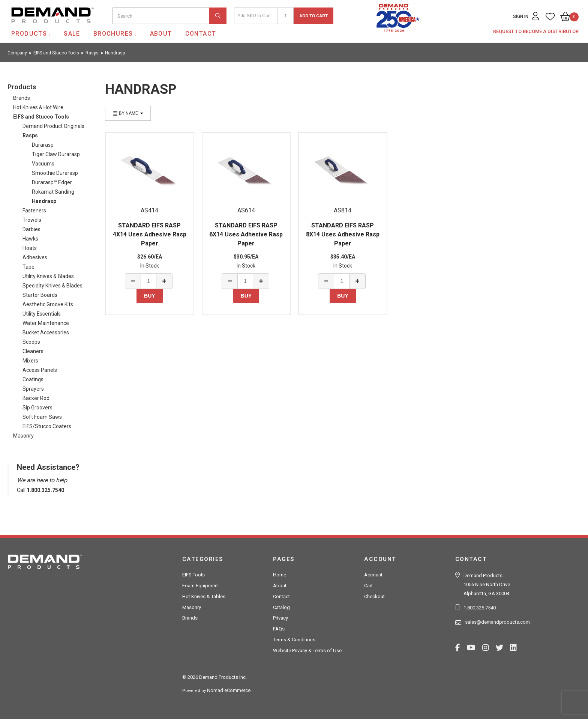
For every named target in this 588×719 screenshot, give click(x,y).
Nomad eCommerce (229, 690)
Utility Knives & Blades (48, 276)
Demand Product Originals (53, 126)
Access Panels (40, 370)
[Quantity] (286, 16)
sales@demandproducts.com (497, 622)
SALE (72, 34)
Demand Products (35, 30)
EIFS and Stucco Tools (41, 117)
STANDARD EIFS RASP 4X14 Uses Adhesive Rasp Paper (150, 234)
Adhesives (35, 257)
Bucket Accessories (46, 332)
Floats (30, 248)
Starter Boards (40, 295)
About (161, 34)
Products (29, 34)
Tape (28, 267)
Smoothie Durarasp (55, 173)
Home (280, 575)
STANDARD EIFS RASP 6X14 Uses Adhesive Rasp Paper (246, 234)
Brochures (113, 34)
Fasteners (34, 211)
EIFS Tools (193, 575)
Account (373, 575)
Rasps (30, 135)
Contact (201, 34)
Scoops (31, 342)
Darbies (31, 229)
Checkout (374, 596)
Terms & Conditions (294, 640)
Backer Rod (36, 398)
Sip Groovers (37, 408)
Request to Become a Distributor (536, 31)
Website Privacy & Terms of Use (307, 651)
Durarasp (43, 145)
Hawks (30, 239)
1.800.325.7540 (480, 608)
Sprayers (33, 389)
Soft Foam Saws (42, 417)
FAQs (279, 629)
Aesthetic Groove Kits (48, 304)
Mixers (30, 361)
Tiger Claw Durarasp (56, 154)
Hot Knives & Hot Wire (38, 107)
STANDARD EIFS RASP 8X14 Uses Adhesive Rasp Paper (343, 234)
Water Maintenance (46, 323)
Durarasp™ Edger (52, 182)
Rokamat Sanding (53, 192)
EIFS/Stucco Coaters (47, 426)
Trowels (32, 220)
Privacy (280, 618)
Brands (22, 98)
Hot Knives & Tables (204, 596)
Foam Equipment (201, 586)
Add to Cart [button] (313, 16)
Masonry (23, 436)
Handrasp (44, 201)
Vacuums (43, 164)
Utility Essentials (42, 314)
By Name (128, 113)
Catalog (281, 607)
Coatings (33, 379)
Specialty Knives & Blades (52, 286)
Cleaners (33, 351)
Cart (368, 586)
